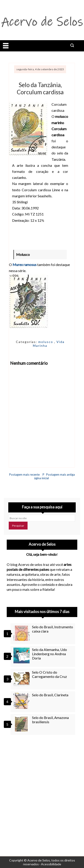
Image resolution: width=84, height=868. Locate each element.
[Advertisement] (42, 790)
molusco (46, 342)
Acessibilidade (51, 864)
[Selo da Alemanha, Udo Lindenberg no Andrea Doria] (22, 655)
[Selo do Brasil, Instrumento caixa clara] (22, 633)
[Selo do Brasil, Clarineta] (22, 701)
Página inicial (41, 476)
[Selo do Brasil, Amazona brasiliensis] (22, 723)
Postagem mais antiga (60, 475)
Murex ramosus (25, 265)
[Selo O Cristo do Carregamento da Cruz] (22, 678)
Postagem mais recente (24, 475)
